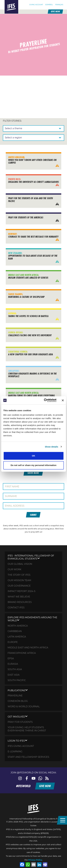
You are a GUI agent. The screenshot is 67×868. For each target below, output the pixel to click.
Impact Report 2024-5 (21, 591)
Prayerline (15, 696)
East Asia (14, 675)
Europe (13, 642)
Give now (55, 12)
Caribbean (15, 631)
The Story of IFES (19, 575)
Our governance (19, 586)
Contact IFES (16, 608)
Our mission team (19, 580)
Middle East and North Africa (28, 648)
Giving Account (36, 5)
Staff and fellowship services (28, 757)
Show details (52, 447)
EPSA (11, 658)
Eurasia (13, 664)
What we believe (19, 597)
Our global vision (20, 564)
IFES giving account (21, 746)
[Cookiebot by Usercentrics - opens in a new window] (44, 400)
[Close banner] (63, 400)
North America (18, 626)
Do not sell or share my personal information (33, 465)
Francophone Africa (22, 653)
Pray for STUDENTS (20, 722)
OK (33, 456)
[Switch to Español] (49, 5)
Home (8, 1)
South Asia (15, 669)
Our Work (14, 569)
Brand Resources (20, 602)
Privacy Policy (35, 860)
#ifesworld (23, 786)
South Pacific (17, 680)
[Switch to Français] (59, 5)
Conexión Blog (18, 701)
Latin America (17, 637)
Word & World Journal (24, 706)
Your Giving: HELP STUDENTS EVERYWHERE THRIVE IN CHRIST (27, 729)
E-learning (15, 752)
